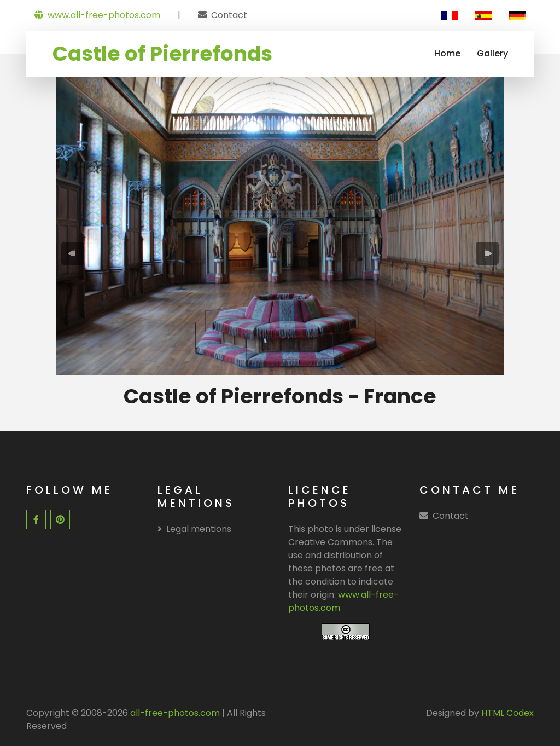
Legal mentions (194, 529)
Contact (229, 15)
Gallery (492, 53)
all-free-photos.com (174, 713)
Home (447, 53)
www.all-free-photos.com (97, 15)
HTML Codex (507, 713)
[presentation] (72, 254)
